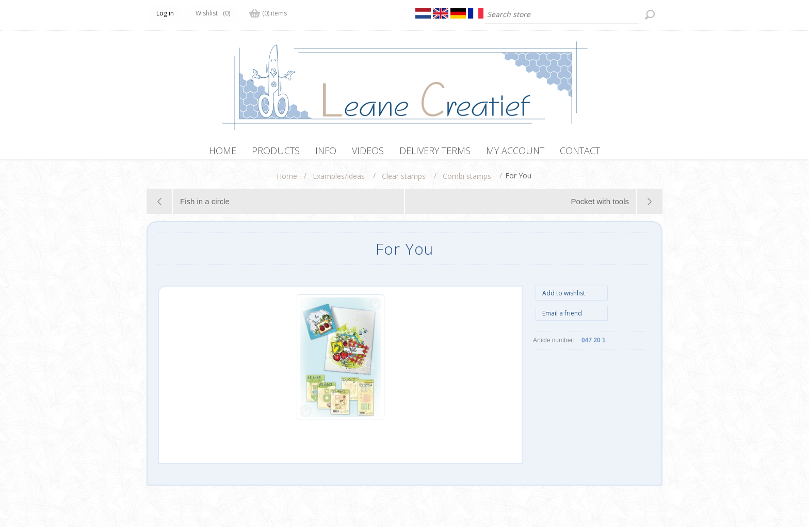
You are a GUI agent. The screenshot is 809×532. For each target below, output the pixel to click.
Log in (165, 13)
